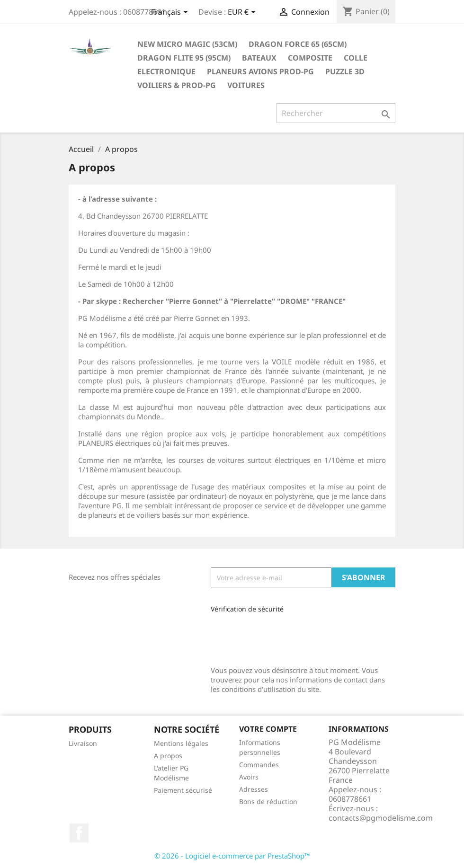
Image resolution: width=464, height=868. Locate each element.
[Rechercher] (336, 113)
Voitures (246, 85)
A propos (168, 756)
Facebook (79, 833)
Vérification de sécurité (247, 609)
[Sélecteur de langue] (171, 13)
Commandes (259, 765)
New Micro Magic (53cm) (187, 44)
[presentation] (274, 636)
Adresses (254, 789)
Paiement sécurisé (183, 790)
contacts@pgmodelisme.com (381, 818)
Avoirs (249, 777)
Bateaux (259, 58)
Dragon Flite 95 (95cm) (184, 58)
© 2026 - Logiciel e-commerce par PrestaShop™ (232, 856)
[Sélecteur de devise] (243, 13)
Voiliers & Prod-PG (177, 85)
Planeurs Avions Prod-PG (260, 71)
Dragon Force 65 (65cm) (298, 44)
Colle (356, 58)
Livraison (83, 743)
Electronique (166, 71)
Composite (310, 58)
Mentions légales (181, 743)
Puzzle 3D (345, 71)
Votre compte (268, 729)
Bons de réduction (268, 802)
